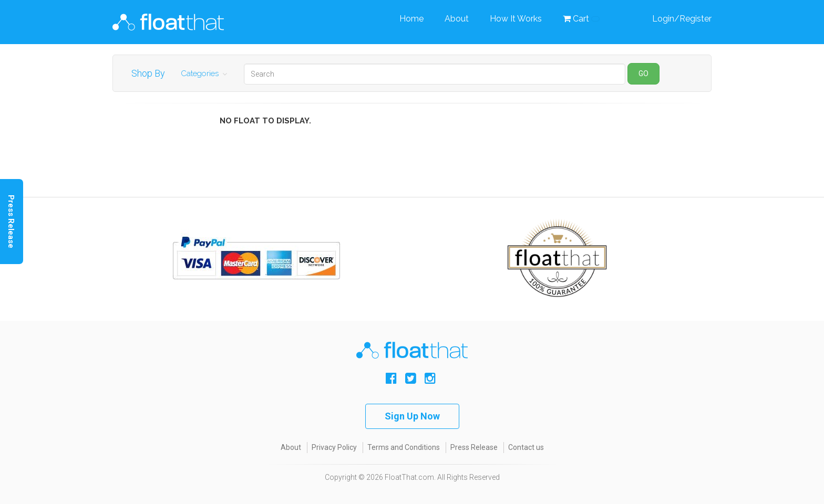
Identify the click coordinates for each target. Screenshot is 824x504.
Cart (581, 19)
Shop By (148, 73)
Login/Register (682, 19)
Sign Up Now (412, 416)
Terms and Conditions (404, 447)
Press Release (474, 447)
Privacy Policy (334, 447)
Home (411, 19)
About (457, 19)
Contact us (526, 447)
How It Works (516, 19)
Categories (200, 73)
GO (643, 73)
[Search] (435, 74)
